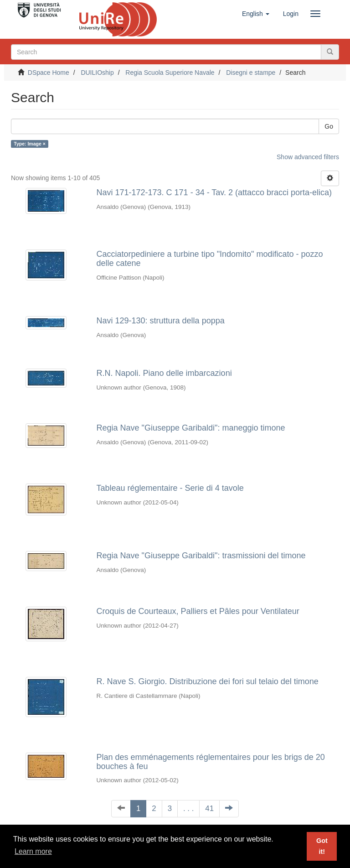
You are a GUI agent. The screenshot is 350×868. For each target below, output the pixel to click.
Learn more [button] (33, 851)
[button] (256, 14)
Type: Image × (30, 144)
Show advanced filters (308, 157)
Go (329, 126)
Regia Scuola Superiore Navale (170, 73)
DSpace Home (49, 73)
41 (209, 808)
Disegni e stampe (251, 73)
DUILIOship (97, 73)
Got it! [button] (322, 846)
